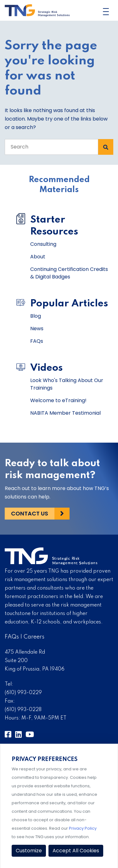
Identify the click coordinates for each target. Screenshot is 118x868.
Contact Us (30, 513)
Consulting (43, 244)
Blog (36, 316)
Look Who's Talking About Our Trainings (67, 384)
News (37, 329)
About (38, 257)
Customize (29, 851)
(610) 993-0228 (23, 710)
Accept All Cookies (76, 851)
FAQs (37, 341)
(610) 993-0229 (23, 693)
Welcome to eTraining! (58, 400)
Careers (34, 637)
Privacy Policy (83, 828)
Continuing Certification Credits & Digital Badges (69, 273)
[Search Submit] (106, 147)
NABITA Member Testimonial (65, 413)
